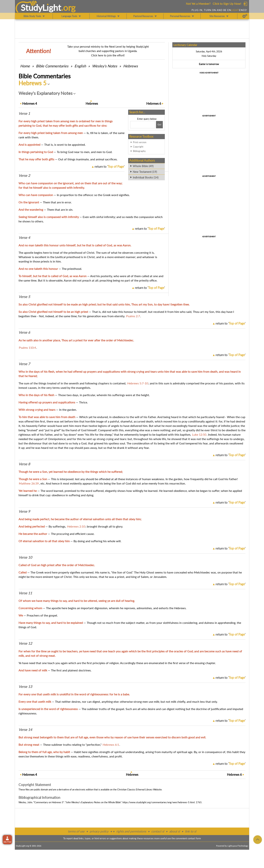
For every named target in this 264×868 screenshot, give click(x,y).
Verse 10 (25, 557)
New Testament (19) (145, 172)
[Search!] (159, 125)
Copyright (138, 147)
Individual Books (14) (146, 177)
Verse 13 (25, 687)
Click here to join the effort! (108, 55)
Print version (140, 142)
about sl (175, 831)
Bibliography (139, 151)
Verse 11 (25, 593)
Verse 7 (24, 364)
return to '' (110, 166)
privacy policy (99, 831)
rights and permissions (131, 831)
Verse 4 (24, 238)
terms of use (76, 831)
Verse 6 (24, 332)
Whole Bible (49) (143, 166)
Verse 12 (25, 643)
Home (25, 66)
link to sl (191, 831)
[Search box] (143, 125)
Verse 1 (24, 113)
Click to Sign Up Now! (227, 4)
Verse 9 (24, 511)
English (80, 66)
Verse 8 (24, 464)
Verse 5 (24, 297)
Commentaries (52, 66)
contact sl (158, 831)
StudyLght (41, 8)
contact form (194, 838)
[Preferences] (245, 16)
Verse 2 (24, 176)
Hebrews (131, 66)
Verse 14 (25, 730)
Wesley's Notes (105, 66)
